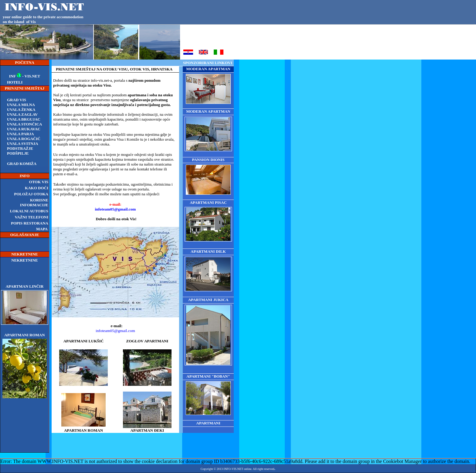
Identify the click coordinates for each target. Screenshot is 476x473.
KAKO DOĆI (37, 188)
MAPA (42, 229)
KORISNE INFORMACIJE (34, 202)
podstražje (20, 148)
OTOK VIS (39, 182)
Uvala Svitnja (23, 144)
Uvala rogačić (24, 139)
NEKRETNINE (24, 260)
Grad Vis (17, 100)
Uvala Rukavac (24, 129)
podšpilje (18, 153)
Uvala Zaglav (22, 114)
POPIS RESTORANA (30, 223)
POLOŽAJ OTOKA (31, 194)
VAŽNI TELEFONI (32, 217)
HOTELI (15, 82)
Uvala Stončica (24, 124)
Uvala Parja (20, 134)
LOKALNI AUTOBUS (29, 211)
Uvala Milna (21, 105)
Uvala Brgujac (24, 119)
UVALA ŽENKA (21, 110)
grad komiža (22, 164)
